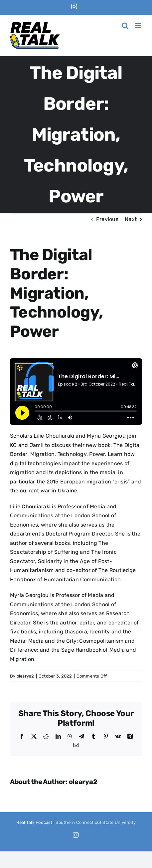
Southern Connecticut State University (96, 822)
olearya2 (25, 676)
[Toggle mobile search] (125, 26)
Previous (107, 219)
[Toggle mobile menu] (139, 26)
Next (131, 219)
